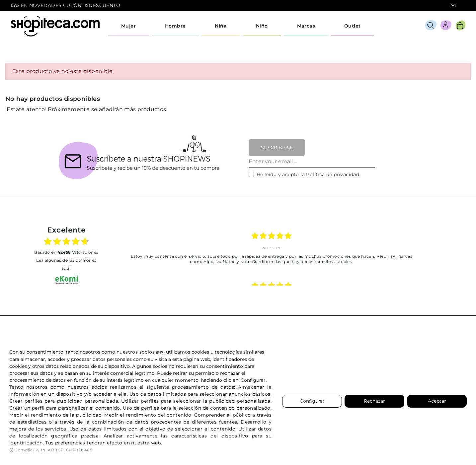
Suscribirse (277, 148)
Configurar (312, 401)
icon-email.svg (453, 6)
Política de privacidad (333, 174)
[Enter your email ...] (312, 162)
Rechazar (374, 401)
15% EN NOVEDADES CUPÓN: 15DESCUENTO (65, 5)
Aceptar (437, 401)
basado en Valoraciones (66, 252)
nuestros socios (136, 352)
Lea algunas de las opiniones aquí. (66, 264)
